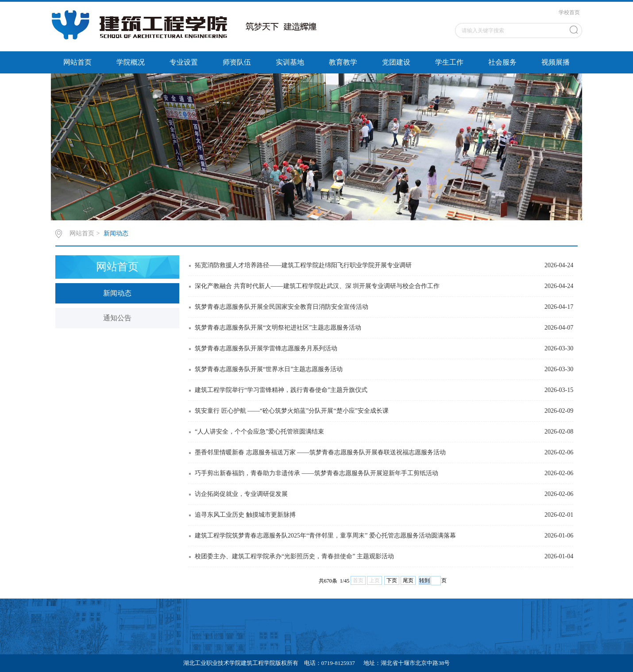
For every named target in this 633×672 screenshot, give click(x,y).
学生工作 (449, 62)
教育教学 (343, 62)
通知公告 (117, 318)
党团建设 (396, 62)
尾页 (408, 580)
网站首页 (77, 62)
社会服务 (502, 62)
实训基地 (290, 62)
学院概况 (131, 62)
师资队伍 (237, 62)
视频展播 (556, 62)
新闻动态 (116, 233)
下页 (392, 580)
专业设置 (184, 62)
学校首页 (569, 12)
